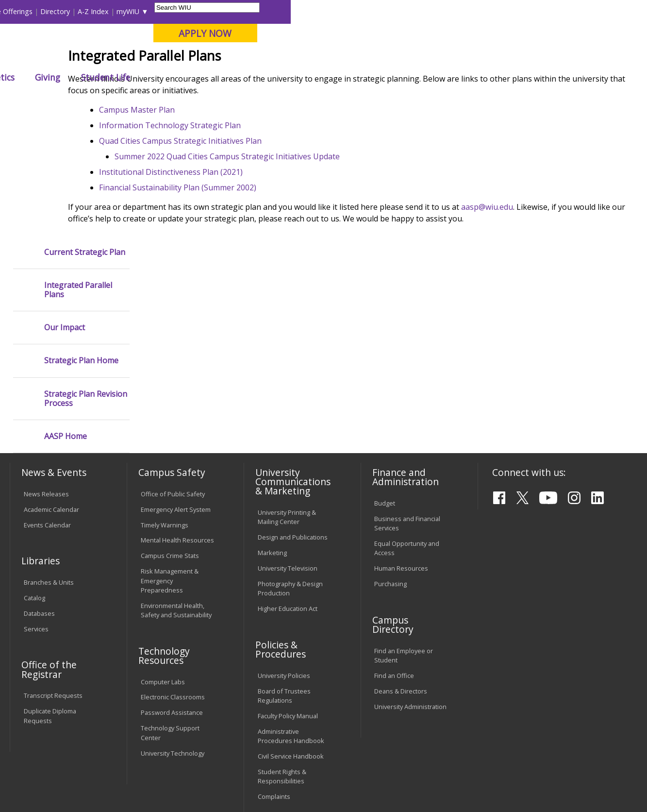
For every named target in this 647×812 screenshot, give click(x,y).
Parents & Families (43, 11)
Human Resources (401, 453)
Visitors (92, 11)
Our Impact (65, 212)
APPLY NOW (561, 33)
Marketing (272, 438)
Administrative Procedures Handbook (291, 621)
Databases (39, 498)
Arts (307, 77)
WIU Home (161, 103)
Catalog (34, 483)
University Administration (410, 592)
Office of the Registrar (49, 555)
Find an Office (394, 560)
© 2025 (36, 781)
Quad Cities (234, 58)
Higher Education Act (288, 493)
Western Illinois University (153, 42)
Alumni (263, 77)
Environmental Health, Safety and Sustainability (176, 495)
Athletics (353, 77)
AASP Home (66, 321)
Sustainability (164, 740)
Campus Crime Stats (170, 441)
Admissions (205, 77)
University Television (288, 453)
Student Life (462, 77)
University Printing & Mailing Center (287, 402)
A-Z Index (449, 11)
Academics (141, 77)
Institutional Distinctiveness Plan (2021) (239, 250)
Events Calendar (47, 410)
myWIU (484, 11)
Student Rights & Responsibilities (282, 661)
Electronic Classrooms (173, 582)
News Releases (46, 379)
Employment (104, 740)
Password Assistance (172, 598)
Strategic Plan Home (81, 246)
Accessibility (47, 740)
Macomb (188, 58)
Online (277, 58)
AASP (195, 103)
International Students (148, 11)
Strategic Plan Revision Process (86, 284)
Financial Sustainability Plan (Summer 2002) (246, 266)
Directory (411, 11)
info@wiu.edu (552, 782)
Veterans (217, 740)
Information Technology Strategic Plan (238, 203)
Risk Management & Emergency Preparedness (170, 466)
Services (36, 514)
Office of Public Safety (173, 379)
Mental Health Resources (177, 425)
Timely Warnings (165, 410)
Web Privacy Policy (216, 781)
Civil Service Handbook (291, 641)
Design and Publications (293, 422)
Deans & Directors (401, 576)
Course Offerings (362, 11)
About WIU (77, 77)
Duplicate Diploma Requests (50, 601)
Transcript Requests (53, 581)
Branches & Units (49, 467)
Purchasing (390, 469)
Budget (385, 388)
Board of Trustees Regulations (284, 581)
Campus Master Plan (205, 188)
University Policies (284, 560)
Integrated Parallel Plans (78, 175)
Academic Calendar (51, 394)
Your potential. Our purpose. (109, 58)
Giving (404, 77)
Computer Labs (163, 567)
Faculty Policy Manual (288, 601)
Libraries (314, 11)
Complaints (274, 681)
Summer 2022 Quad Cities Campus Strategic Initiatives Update (295, 235)
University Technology (173, 638)
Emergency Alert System (176, 394)
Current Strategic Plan (85, 137)
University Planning (243, 103)
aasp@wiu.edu (555, 285)
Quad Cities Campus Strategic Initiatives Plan (248, 219)
